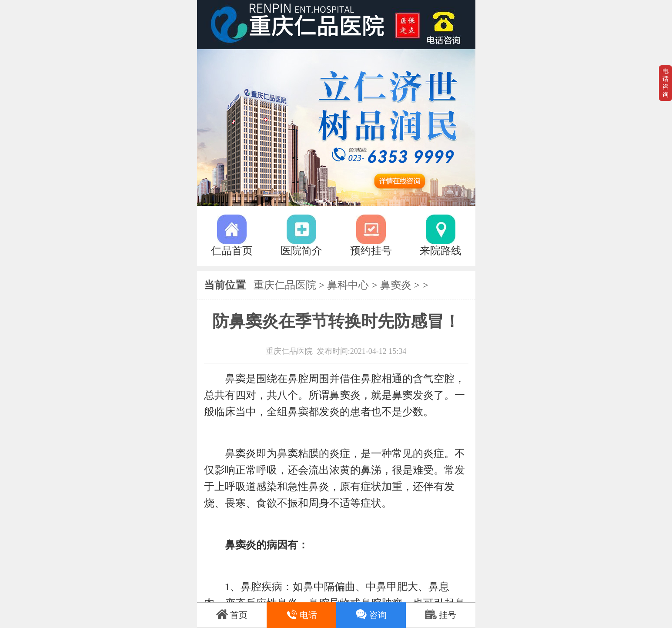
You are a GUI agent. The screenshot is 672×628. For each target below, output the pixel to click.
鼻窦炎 (396, 285)
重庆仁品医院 (285, 285)
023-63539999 (447, 25)
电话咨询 (665, 83)
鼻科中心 (348, 285)
